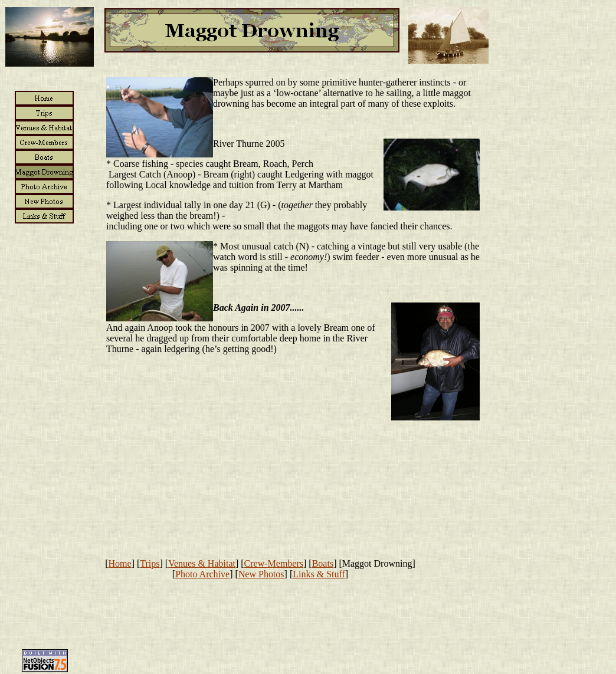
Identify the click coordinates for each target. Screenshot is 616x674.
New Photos (261, 574)
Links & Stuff (319, 574)
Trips (150, 563)
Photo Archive (202, 574)
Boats (323, 563)
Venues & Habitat (202, 563)
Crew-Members (274, 563)
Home (120, 563)
